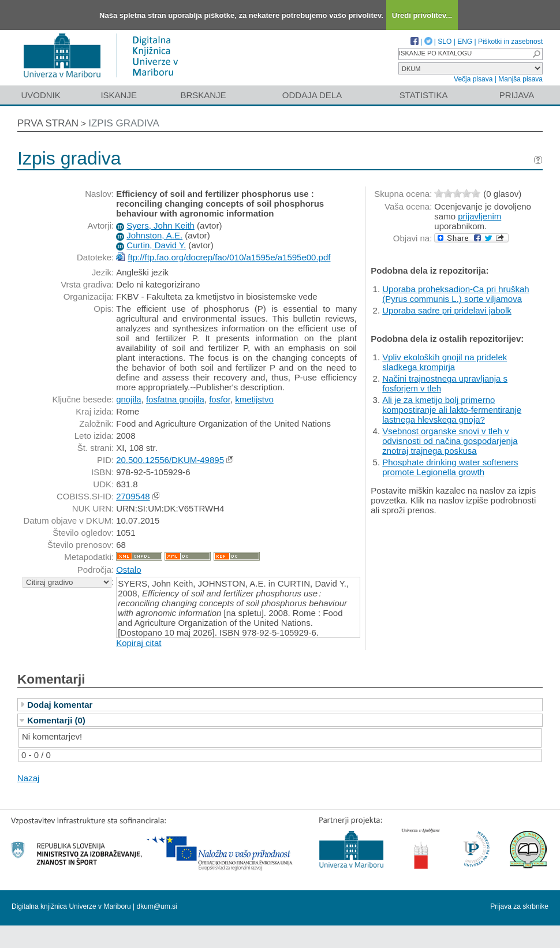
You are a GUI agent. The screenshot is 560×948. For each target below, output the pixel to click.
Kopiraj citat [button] (139, 643)
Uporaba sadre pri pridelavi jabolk (447, 310)
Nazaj (28, 778)
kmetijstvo (254, 399)
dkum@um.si (157, 906)
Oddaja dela (312, 95)
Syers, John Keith (160, 225)
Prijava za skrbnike (519, 906)
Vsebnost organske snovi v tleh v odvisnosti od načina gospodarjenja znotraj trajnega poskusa (450, 441)
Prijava (517, 95)
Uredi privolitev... (422, 15)
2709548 (133, 496)
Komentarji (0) (56, 720)
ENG (465, 42)
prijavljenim (479, 216)
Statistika (424, 95)
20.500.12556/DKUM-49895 (170, 460)
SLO (445, 42)
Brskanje (203, 95)
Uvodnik (40, 95)
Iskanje (119, 95)
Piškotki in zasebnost (510, 42)
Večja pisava (473, 79)
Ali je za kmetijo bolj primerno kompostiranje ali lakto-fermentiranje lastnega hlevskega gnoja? (452, 410)
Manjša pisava (520, 79)
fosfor (220, 399)
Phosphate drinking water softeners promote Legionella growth (450, 467)
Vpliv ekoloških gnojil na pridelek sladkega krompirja (445, 362)
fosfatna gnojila (175, 399)
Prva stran (48, 123)
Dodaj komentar (60, 705)
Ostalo (128, 570)
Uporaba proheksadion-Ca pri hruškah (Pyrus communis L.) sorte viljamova (456, 294)
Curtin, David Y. (156, 245)
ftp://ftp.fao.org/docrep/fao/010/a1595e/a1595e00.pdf (229, 257)
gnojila (128, 399)
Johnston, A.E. (154, 235)
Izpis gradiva (124, 123)
